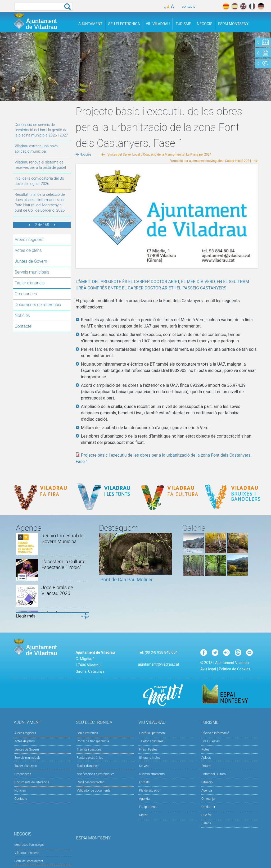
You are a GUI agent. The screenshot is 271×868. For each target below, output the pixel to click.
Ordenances (26, 294)
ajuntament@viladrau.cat (158, 664)
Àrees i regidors (29, 240)
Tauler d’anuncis (88, 766)
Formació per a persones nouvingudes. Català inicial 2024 (210, 161)
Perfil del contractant (91, 782)
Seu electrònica (87, 733)
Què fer (206, 815)
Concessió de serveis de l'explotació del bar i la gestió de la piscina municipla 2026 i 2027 (41, 130)
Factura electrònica (90, 758)
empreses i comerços (30, 845)
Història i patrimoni (152, 733)
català (226, 6)
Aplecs (206, 758)
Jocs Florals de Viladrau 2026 (57, 590)
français (252, 6)
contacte (189, 6)
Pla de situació (149, 790)
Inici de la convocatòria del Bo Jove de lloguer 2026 (39, 181)
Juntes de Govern (31, 261)
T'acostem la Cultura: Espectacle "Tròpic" (63, 564)
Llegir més (26, 616)
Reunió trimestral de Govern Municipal (62, 538)
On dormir (208, 807)
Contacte (23, 326)
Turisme (183, 24)
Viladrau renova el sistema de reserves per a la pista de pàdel (40, 165)
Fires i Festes (148, 749)
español (235, 6)
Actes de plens (28, 250)
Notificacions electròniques (96, 774)
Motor (143, 815)
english (243, 6)
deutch (261, 6)
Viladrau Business (27, 853)
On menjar (209, 799)
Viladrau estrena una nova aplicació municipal (36, 149)
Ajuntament (90, 24)
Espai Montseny (233, 24)
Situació (207, 782)
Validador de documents (94, 790)
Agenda (144, 799)
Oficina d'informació (215, 733)
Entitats (144, 782)
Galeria (206, 823)
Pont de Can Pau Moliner (127, 580)
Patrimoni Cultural (214, 774)
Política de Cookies (235, 669)
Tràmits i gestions (89, 749)
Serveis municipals (32, 272)
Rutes (205, 749)
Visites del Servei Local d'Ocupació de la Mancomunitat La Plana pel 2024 (159, 154)
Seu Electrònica (124, 24)
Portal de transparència (93, 741)
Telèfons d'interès (151, 741)
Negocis (205, 24)
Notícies (22, 315)
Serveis (144, 766)
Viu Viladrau (158, 24)
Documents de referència (38, 305)
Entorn (206, 766)
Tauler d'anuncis (30, 283)
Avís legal (208, 669)
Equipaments (148, 807)
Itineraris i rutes (150, 758)
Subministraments (152, 774)
